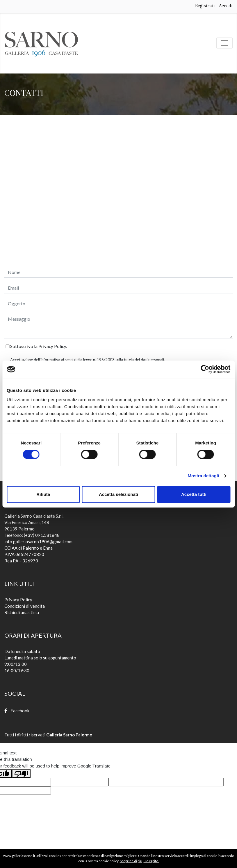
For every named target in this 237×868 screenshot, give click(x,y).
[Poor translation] (21, 774)
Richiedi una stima (22, 612)
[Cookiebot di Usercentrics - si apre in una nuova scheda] (205, 369)
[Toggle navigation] (224, 43)
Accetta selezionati (118, 494)
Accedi (226, 6)
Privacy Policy (18, 600)
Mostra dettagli (203, 476)
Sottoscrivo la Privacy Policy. (39, 346)
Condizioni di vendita (25, 606)
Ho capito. (151, 861)
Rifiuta (43, 494)
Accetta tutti (194, 494)
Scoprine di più (131, 861)
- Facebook (17, 711)
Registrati (205, 6)
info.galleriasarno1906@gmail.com (38, 541)
